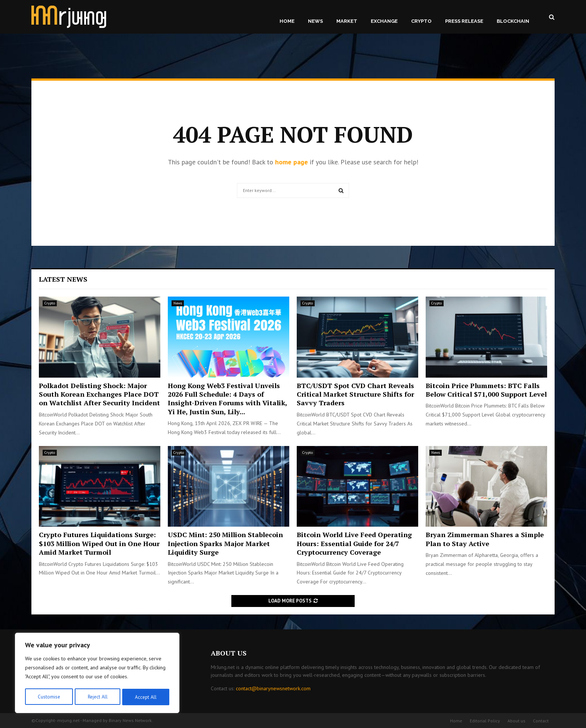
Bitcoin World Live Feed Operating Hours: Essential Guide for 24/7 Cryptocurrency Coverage (354, 543)
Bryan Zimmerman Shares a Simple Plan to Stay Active (485, 539)
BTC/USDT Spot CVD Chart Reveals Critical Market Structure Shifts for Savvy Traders (355, 394)
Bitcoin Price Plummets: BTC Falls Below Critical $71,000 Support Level (486, 390)
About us (516, 721)
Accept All (146, 697)
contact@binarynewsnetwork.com (273, 688)
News (315, 21)
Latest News (63, 279)
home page (292, 162)
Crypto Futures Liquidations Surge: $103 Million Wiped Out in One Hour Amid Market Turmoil (99, 543)
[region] (97, 674)
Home (287, 21)
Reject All (97, 697)
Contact (541, 721)
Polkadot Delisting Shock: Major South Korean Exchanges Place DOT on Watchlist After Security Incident (99, 394)
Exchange (384, 21)
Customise (48, 697)
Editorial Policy (485, 721)
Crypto (421, 21)
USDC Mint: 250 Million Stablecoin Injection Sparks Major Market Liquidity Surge (225, 543)
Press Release (464, 21)
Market (347, 21)
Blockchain (513, 21)
